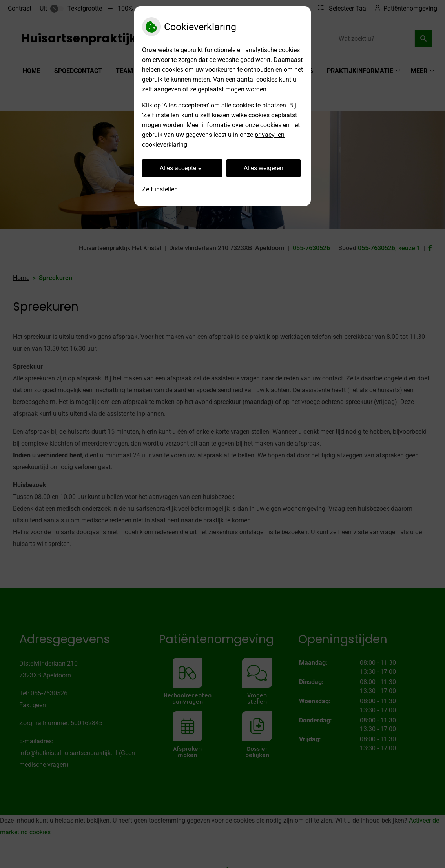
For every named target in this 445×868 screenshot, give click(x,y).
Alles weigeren (264, 168)
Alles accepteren (182, 168)
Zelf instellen (160, 189)
